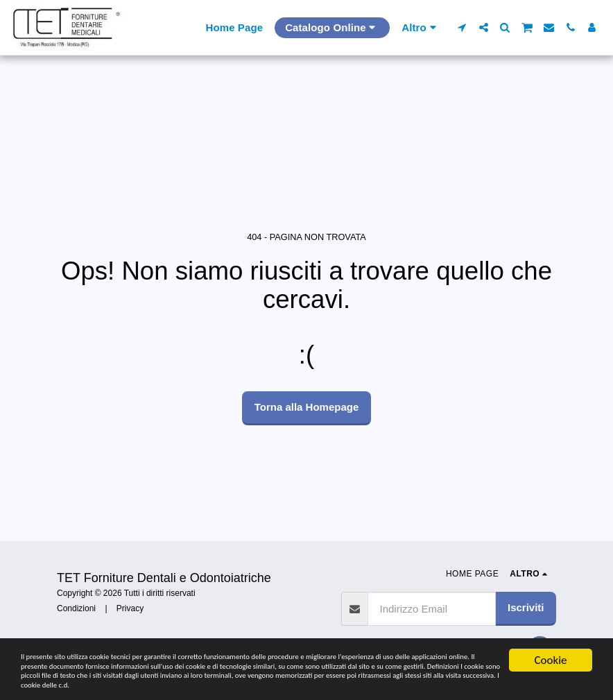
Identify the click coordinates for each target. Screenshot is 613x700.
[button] (462, 27)
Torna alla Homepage (307, 407)
